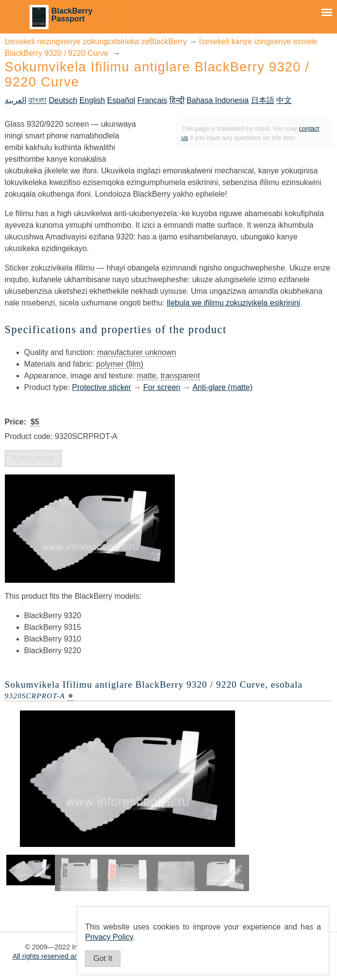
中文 (284, 100)
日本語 (263, 100)
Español (121, 100)
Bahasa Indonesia (218, 100)
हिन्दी (177, 100)
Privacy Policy (109, 937)
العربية (16, 100)
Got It (103, 958)
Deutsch (63, 100)
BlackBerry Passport (72, 15)
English (92, 100)
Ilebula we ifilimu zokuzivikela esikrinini (233, 303)
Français (152, 100)
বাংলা (37, 100)
